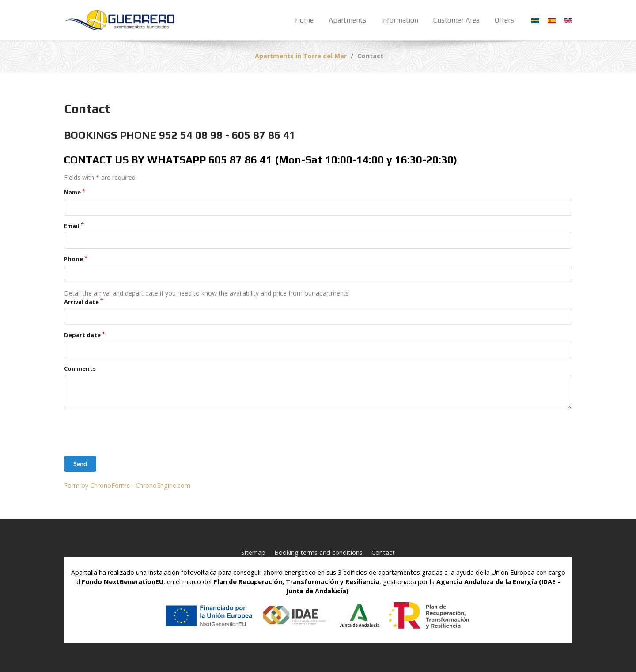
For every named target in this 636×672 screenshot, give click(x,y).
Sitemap (253, 552)
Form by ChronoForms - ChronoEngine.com (127, 485)
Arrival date (81, 302)
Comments (80, 368)
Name (72, 192)
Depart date (82, 335)
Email (72, 226)
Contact (383, 552)
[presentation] (131, 433)
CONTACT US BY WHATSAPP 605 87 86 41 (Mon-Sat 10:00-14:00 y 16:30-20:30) (261, 160)
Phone (74, 259)
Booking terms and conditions (318, 552)
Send (80, 464)
